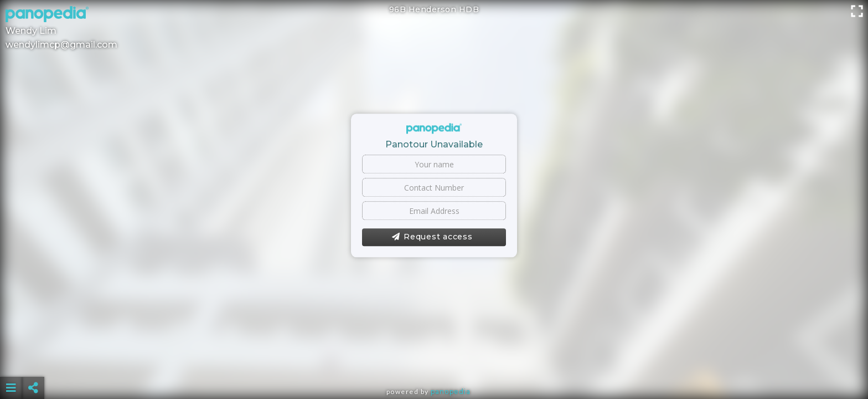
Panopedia (451, 392)
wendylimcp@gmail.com (61, 45)
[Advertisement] (434, 360)
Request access (432, 237)
